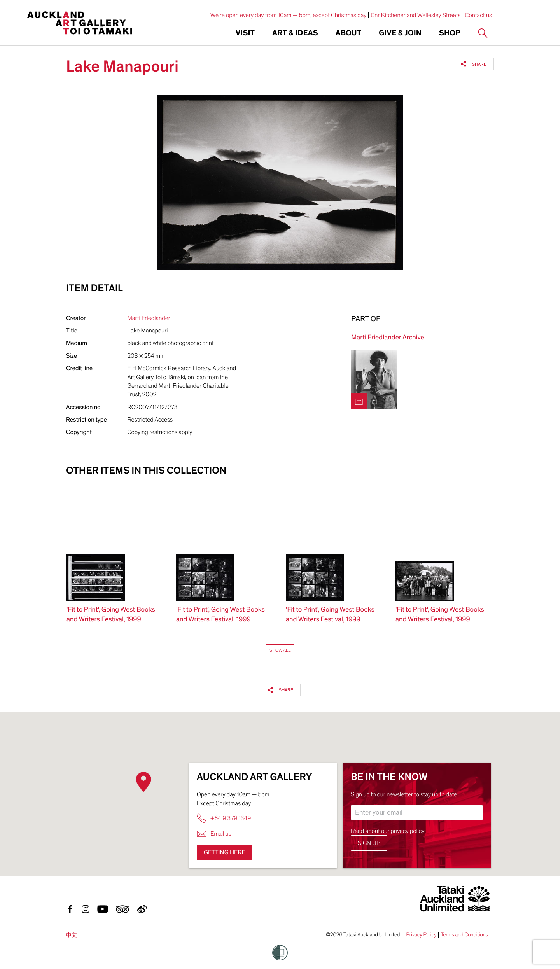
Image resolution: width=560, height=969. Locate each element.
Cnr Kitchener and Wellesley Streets (416, 15)
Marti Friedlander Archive (388, 338)
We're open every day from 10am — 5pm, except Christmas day (289, 15)
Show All (280, 650)
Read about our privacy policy (388, 831)
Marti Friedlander (149, 318)
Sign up (369, 843)
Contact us (479, 15)
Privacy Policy (421, 935)
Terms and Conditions (464, 935)
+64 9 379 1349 (224, 818)
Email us (214, 834)
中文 (72, 935)
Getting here (225, 852)
